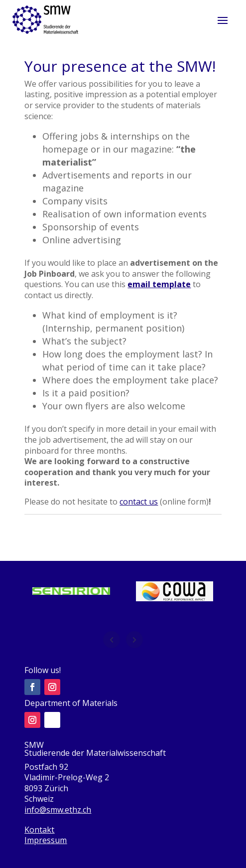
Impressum (46, 840)
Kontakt (39, 830)
